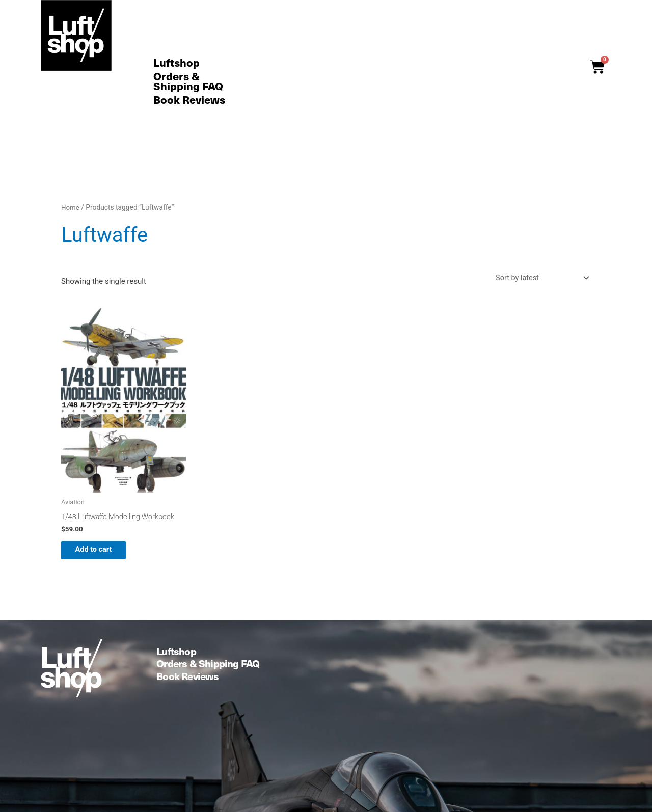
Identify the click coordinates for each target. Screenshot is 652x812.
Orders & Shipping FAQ (188, 82)
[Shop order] (538, 278)
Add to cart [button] (101, 552)
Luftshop (176, 63)
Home (71, 207)
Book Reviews (189, 100)
